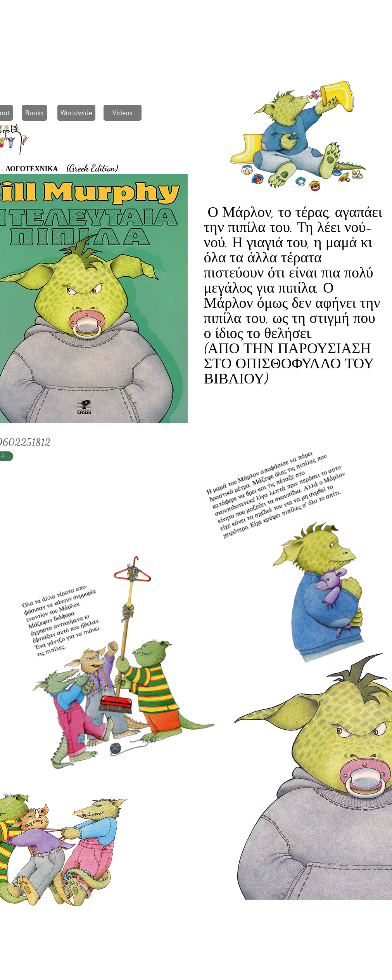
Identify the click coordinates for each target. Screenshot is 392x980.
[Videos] (123, 113)
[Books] (35, 113)
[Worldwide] (76, 113)
